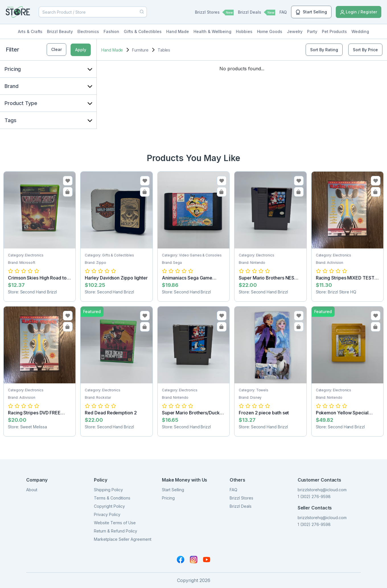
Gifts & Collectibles (143, 31)
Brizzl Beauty (60, 31)
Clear (56, 49)
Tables (164, 50)
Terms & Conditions (112, 498)
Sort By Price (365, 50)
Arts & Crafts (30, 31)
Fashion (112, 31)
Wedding (360, 31)
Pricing (168, 498)
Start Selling (311, 12)
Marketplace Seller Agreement (123, 539)
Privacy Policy (107, 514)
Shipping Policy (108, 490)
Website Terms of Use (115, 523)
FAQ (283, 12)
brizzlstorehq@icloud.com (322, 490)
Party (312, 31)
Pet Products (334, 31)
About (32, 490)
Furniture (140, 50)
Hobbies (244, 31)
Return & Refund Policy (116, 531)
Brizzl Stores (214, 13)
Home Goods (270, 31)
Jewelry (295, 31)
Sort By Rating (324, 50)
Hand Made (178, 31)
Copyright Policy (109, 506)
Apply (81, 50)
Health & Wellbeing (212, 31)
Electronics (88, 31)
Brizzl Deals (257, 13)
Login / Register (359, 12)
